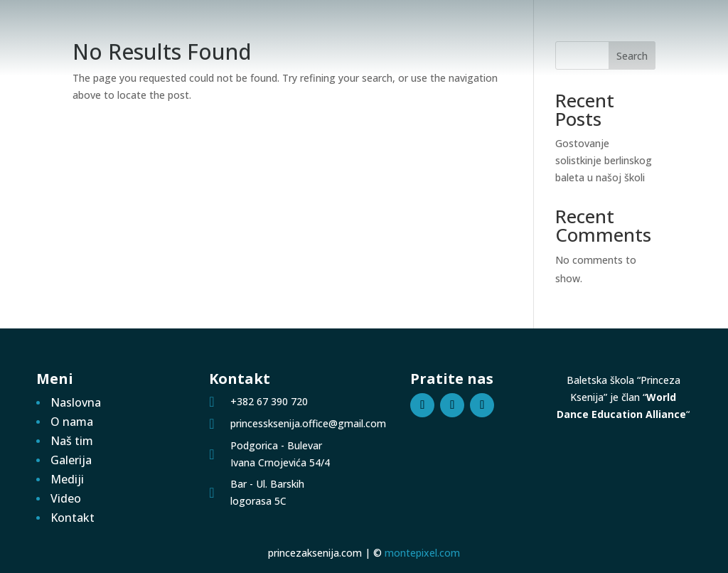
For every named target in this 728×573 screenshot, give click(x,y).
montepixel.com (422, 553)
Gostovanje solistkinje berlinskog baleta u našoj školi (604, 160)
